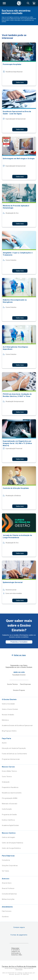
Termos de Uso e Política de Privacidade (19, 967)
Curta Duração (7, 809)
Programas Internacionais (11, 759)
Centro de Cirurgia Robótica (11, 848)
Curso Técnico (7, 777)
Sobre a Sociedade (8, 704)
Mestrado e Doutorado (10, 804)
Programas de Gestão (9, 815)
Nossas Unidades (8, 715)
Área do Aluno (7, 883)
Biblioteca (5, 720)
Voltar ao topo (20, 655)
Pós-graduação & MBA (10, 798)
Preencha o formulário (19, 642)
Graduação (6, 782)
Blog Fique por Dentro (9, 731)
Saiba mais (20, 82)
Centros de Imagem (9, 837)
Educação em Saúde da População (14, 748)
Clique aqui (15, 948)
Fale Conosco (7, 911)
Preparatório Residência (10, 787)
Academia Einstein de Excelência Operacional (17, 725)
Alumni (4, 743)
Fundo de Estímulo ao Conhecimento (14, 754)
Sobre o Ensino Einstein (10, 709)
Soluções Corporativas (10, 866)
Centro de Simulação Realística (13, 843)
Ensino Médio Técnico (9, 771)
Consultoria (6, 860)
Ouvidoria (5, 917)
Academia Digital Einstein (10, 825)
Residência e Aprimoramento (12, 793)
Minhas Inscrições (8, 899)
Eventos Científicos (8, 820)
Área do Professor (8, 888)
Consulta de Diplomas (9, 894)
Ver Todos (5, 871)
